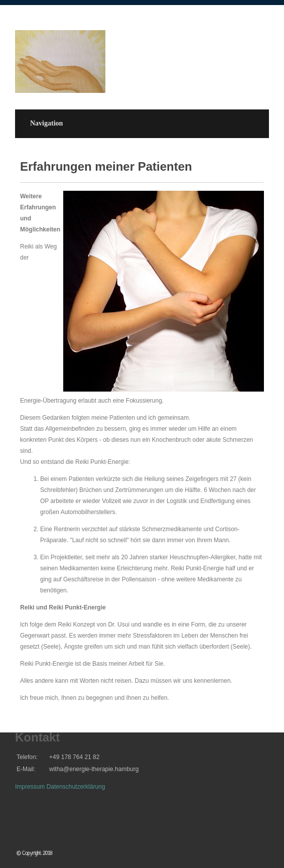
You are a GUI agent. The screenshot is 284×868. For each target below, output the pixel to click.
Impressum (30, 787)
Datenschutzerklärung (76, 787)
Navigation (46, 123)
